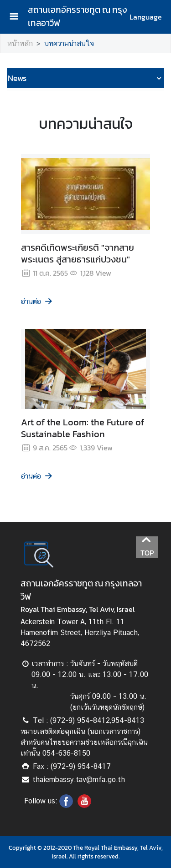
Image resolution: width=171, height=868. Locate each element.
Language (146, 17)
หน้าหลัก (20, 43)
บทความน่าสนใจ (69, 43)
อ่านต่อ (37, 301)
